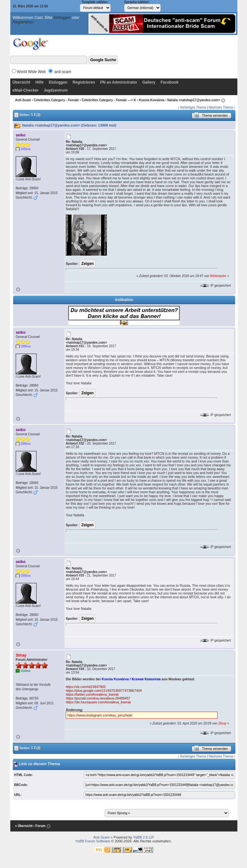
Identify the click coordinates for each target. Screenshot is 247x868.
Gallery (149, 82)
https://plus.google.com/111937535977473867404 (104, 691)
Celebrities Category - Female (56, 100)
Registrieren (23, 22)
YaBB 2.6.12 (143, 837)
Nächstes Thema (221, 107)
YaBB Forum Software (93, 841)
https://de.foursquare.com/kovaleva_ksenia (98, 702)
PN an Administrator (119, 82)
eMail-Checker (26, 90)
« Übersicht (24, 826)
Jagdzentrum (56, 90)
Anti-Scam (23, 100)
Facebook (169, 82)
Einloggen (62, 18)
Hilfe (39, 82)
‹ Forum (39, 826)
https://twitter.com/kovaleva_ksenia (92, 694)
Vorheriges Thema (193, 107)
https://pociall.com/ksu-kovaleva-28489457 (98, 698)
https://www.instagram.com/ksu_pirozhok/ (100, 715)
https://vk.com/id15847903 (86, 687)
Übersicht (21, 82)
